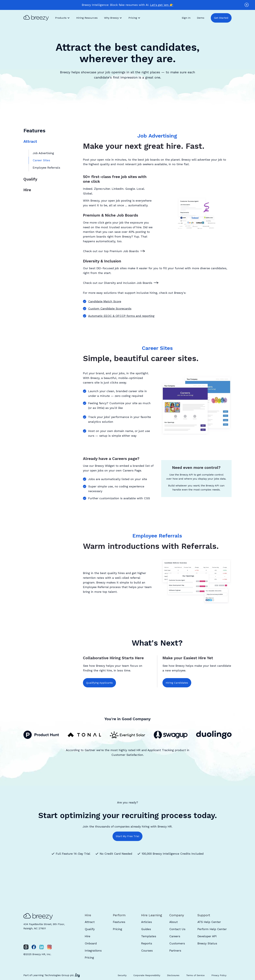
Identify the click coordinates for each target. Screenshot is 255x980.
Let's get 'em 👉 (162, 5)
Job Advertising (43, 153)
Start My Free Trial (127, 836)
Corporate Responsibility (147, 975)
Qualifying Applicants (99, 683)
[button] (62, 18)
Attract (30, 141)
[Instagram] (49, 947)
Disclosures (173, 975)
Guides (146, 929)
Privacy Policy (219, 975)
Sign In (186, 18)
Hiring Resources (87, 18)
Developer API (207, 936)
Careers (175, 936)
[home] (38, 18)
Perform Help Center (212, 929)
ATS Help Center (209, 922)
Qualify (30, 179)
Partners (175, 950)
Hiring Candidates (177, 683)
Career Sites (41, 160)
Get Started (221, 18)
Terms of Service (195, 975)
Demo (201, 18)
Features (119, 922)
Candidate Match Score (105, 301)
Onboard (91, 943)
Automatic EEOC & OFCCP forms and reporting (121, 316)
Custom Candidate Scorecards (110, 308)
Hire (27, 190)
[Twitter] (26, 947)
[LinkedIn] (42, 947)
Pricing (89, 957)
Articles (147, 922)
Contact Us (177, 929)
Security (122, 975)
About (174, 922)
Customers (177, 943)
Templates (149, 936)
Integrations (93, 950)
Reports (147, 943)
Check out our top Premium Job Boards (111, 251)
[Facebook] (34, 947)
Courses (147, 950)
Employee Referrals (46, 168)
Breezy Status (207, 943)
